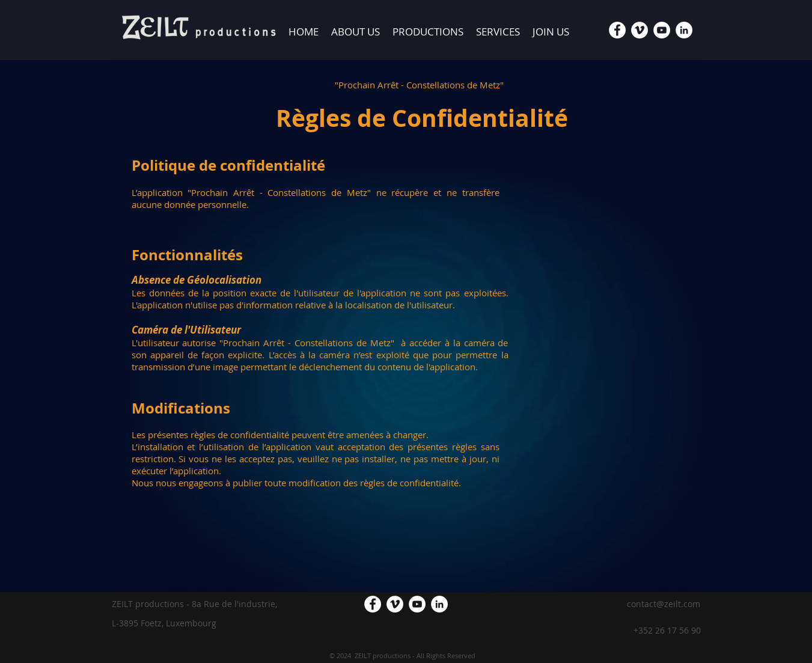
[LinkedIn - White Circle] (684, 30)
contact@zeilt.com (664, 604)
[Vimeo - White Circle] (640, 30)
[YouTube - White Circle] (662, 30)
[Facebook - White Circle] (617, 30)
